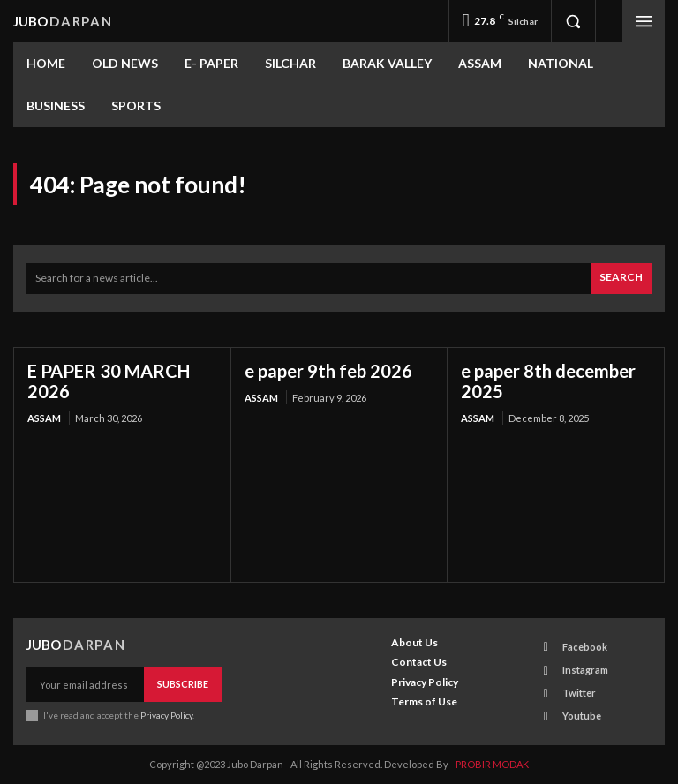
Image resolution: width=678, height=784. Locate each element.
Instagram (585, 670)
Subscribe (183, 684)
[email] (85, 684)
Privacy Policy (166, 715)
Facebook (585, 647)
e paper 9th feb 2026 (328, 371)
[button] (573, 21)
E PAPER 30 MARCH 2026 (109, 381)
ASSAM (44, 418)
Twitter (579, 693)
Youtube (582, 716)
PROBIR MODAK (492, 764)
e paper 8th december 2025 (548, 381)
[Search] (621, 279)
